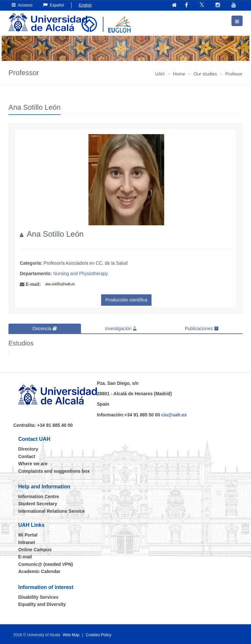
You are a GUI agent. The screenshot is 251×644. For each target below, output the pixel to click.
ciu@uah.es (174, 415)
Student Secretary (38, 504)
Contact (27, 456)
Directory (28, 449)
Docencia (45, 329)
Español (53, 5)
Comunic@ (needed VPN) (46, 564)
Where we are (33, 464)
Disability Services (38, 597)
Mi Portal (28, 535)
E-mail (25, 557)
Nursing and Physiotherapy (81, 273)
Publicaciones (202, 329)
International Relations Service (52, 511)
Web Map (71, 635)
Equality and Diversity (42, 604)
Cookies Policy (99, 635)
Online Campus (35, 550)
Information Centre (39, 497)
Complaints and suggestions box (54, 471)
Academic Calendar (39, 571)
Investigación (121, 329)
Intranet (26, 542)
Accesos (22, 5)
